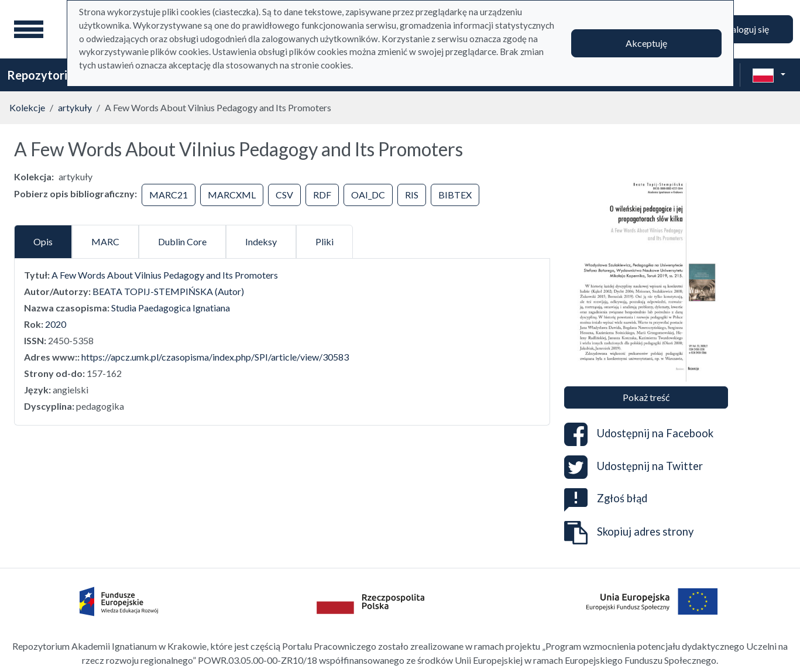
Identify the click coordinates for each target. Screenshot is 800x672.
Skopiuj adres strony (629, 533)
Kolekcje (27, 107)
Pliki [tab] (325, 241)
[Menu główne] (29, 29)
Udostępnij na (639, 434)
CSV (284, 195)
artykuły (75, 107)
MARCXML (232, 195)
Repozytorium (45, 75)
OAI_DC (368, 195)
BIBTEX (455, 195)
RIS (412, 195)
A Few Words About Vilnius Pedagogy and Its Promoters (165, 275)
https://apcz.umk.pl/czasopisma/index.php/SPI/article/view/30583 (215, 357)
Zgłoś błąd (606, 498)
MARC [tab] (105, 241)
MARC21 (169, 195)
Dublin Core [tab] (182, 241)
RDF (322, 195)
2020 (56, 324)
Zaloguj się (747, 29)
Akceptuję (646, 43)
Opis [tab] (43, 241)
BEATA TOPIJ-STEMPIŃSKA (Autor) (168, 291)
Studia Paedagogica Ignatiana (171, 308)
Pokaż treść (646, 397)
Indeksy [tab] (261, 241)
